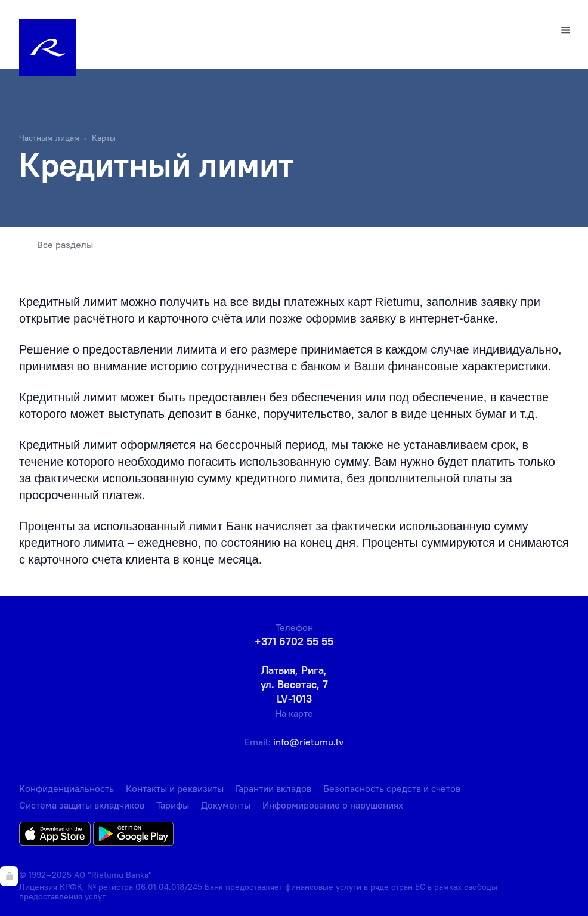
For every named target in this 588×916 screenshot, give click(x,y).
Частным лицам (49, 138)
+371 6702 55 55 (294, 641)
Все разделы (56, 245)
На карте (294, 713)
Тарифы (173, 805)
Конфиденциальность (66, 788)
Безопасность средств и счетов (392, 788)
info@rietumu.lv (308, 742)
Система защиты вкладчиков (82, 805)
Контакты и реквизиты (175, 788)
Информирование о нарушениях (333, 805)
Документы (226, 805)
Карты (104, 138)
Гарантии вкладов (273, 788)
